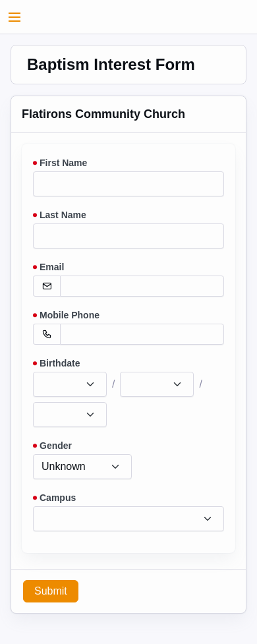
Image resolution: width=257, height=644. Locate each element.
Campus (58, 498)
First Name (63, 163)
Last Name (63, 215)
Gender (56, 446)
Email (52, 267)
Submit (51, 591)
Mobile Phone (70, 315)
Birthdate (60, 363)
